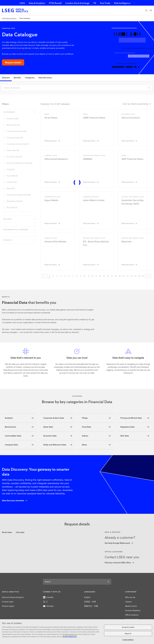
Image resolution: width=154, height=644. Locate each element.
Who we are (130, 597)
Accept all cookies (128, 627)
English (87, 597)
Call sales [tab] (20, 532)
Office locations (132, 615)
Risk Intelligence (122, 3)
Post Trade (105, 3)
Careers (128, 602)
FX (95, 3)
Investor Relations (133, 610)
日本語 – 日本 (90, 602)
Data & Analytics (37, 3)
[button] (15, 592)
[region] (77, 632)
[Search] (146, 10)
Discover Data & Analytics (13, 597)
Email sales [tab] (7, 532)
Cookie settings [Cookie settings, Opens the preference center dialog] (128, 640)
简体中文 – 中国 (91, 606)
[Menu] (151, 10)
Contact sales (8, 602)
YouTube (48, 606)
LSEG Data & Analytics (9, 18)
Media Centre (131, 606)
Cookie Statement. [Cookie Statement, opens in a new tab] (70, 637)
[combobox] (74, 582)
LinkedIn (48, 597)
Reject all (128, 634)
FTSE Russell (55, 3)
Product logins (8, 606)
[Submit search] (108, 582)
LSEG (22, 3)
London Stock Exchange (77, 3)
